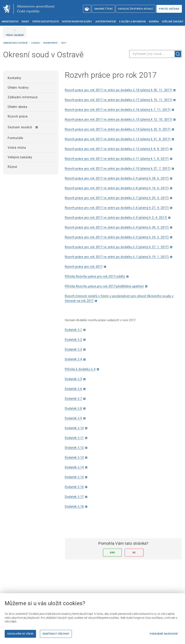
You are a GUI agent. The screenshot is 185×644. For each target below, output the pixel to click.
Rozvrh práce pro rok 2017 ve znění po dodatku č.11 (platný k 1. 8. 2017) (117, 159)
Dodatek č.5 (73, 379)
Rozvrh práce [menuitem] (18, 116)
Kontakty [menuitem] (14, 78)
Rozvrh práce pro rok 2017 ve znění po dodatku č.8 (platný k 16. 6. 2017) (117, 188)
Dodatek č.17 (74, 497)
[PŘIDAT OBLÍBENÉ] (15, 32)
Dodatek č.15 (74, 477)
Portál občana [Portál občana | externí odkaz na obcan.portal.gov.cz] (169, 9)
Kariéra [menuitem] (154, 22)
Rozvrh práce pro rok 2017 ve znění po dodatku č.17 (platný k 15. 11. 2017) (119, 100)
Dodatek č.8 (73, 408)
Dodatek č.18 (74, 506)
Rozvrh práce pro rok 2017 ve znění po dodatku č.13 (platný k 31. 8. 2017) (118, 139)
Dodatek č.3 (73, 349)
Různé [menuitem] (12, 167)
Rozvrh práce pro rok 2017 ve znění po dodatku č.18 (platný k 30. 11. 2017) (119, 90)
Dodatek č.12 (74, 448)
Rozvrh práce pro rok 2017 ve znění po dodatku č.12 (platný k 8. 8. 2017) (117, 149)
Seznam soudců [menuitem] (20, 127)
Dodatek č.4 (73, 359)
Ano (112, 553)
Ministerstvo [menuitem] (10, 22)
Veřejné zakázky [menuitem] (173, 22)
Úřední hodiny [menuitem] (18, 88)
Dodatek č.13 (74, 457)
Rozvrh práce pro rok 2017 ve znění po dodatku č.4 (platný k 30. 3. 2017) (117, 227)
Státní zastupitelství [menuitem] (46, 22)
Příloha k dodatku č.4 (80, 369)
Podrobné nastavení (164, 634)
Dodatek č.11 (74, 438)
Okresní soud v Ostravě (16, 43)
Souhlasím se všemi (20, 634)
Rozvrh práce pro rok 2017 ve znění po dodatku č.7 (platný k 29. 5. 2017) (117, 198)
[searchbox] (156, 54)
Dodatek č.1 (73, 330)
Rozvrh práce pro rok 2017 (84, 267)
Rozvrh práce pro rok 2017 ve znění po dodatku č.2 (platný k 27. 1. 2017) (117, 247)
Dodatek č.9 (73, 418)
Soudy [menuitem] (25, 22)
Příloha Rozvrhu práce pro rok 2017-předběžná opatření (104, 286)
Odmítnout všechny (56, 634)
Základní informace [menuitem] (23, 97)
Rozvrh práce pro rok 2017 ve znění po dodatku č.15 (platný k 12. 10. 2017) (119, 119)
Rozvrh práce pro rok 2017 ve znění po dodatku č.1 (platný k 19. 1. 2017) (117, 257)
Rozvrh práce (51, 43)
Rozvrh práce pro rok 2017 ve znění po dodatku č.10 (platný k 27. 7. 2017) (118, 169)
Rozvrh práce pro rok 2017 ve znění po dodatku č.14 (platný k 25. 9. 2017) (118, 129)
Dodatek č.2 (73, 340)
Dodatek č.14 (74, 467)
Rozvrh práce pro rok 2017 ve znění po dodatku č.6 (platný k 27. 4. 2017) (117, 208)
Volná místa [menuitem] (17, 148)
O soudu (36, 43)
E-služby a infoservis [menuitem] (132, 22)
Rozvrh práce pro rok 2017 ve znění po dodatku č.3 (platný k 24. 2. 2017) (117, 237)
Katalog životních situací (136, 9)
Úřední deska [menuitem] (18, 107)
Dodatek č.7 (73, 399)
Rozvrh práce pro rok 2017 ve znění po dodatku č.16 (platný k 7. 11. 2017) (118, 110)
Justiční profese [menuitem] (106, 22)
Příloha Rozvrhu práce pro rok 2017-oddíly (95, 276)
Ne (134, 553)
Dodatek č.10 (74, 428)
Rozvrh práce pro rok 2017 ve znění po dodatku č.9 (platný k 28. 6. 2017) (117, 178)
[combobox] (156, 54)
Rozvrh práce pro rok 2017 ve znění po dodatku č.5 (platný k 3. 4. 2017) (116, 218)
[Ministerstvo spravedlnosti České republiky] (29, 9)
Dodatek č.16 (74, 487)
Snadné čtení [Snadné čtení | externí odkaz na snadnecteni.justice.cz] (103, 9)
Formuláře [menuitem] (15, 138)
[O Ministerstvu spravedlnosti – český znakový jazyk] (87, 9)
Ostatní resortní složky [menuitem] (77, 22)
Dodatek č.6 (73, 389)
